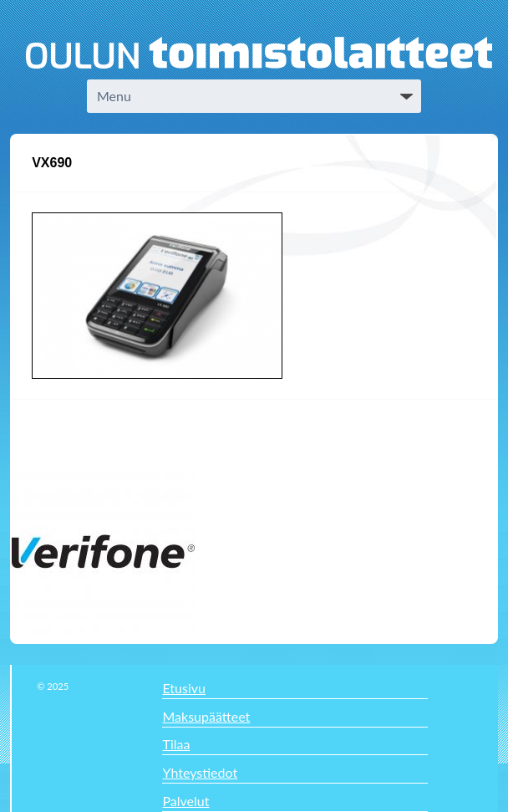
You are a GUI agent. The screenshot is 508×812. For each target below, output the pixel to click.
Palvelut (185, 801)
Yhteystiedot (200, 772)
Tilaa (176, 744)
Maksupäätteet (206, 716)
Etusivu (184, 688)
